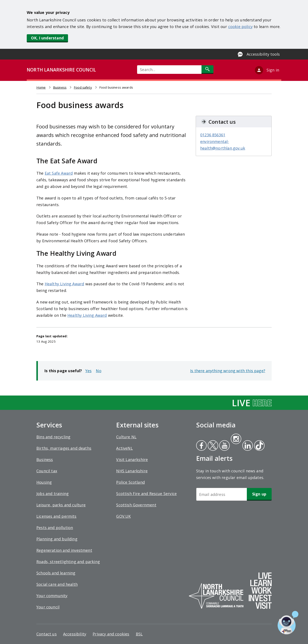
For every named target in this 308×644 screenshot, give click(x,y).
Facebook (201, 446)
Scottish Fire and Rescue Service (146, 494)
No (98, 371)
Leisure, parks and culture (61, 505)
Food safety (83, 87)
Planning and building (57, 539)
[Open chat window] (288, 623)
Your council (48, 607)
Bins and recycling (53, 437)
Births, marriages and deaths (64, 448)
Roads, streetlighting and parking (68, 562)
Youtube (224, 446)
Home (41, 87)
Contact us (47, 634)
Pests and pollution (55, 528)
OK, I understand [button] (47, 38)
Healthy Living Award (64, 284)
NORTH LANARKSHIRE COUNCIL (61, 70)
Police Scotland (130, 482)
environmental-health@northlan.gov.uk (223, 145)
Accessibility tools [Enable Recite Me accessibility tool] (263, 54)
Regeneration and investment (64, 550)
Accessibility (75, 634)
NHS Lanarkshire (132, 471)
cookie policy (240, 27)
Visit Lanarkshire (132, 460)
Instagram (236, 439)
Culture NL (126, 437)
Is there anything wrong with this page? (228, 371)
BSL (139, 634)
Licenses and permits (56, 516)
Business (60, 87)
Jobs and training (53, 494)
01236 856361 (213, 135)
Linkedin (247, 446)
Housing (44, 482)
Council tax (47, 471)
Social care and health (57, 584)
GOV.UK (123, 516)
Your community (52, 596)
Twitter (212, 446)
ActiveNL (124, 448)
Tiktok (258, 446)
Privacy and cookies (111, 634)
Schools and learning (56, 573)
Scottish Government (136, 505)
